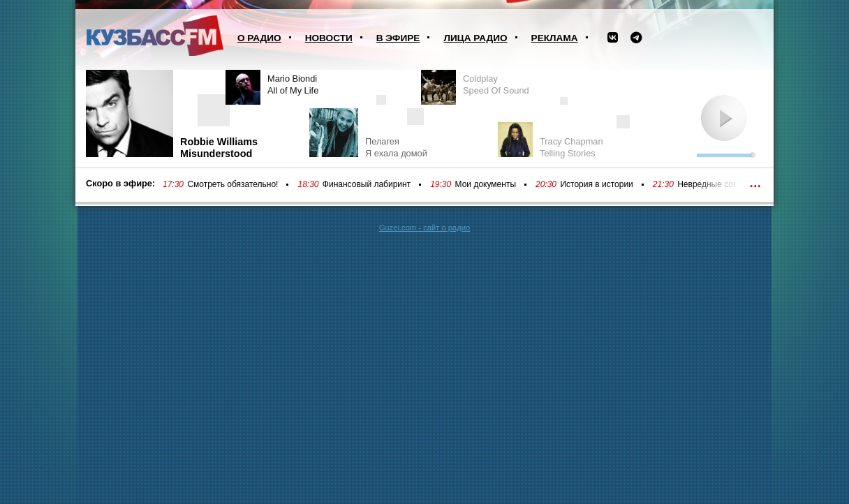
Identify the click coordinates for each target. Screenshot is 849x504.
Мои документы (486, 184)
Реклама (555, 38)
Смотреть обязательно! (232, 184)
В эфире (398, 38)
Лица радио (475, 38)
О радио (259, 38)
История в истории (596, 184)
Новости (329, 38)
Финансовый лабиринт (367, 184)
